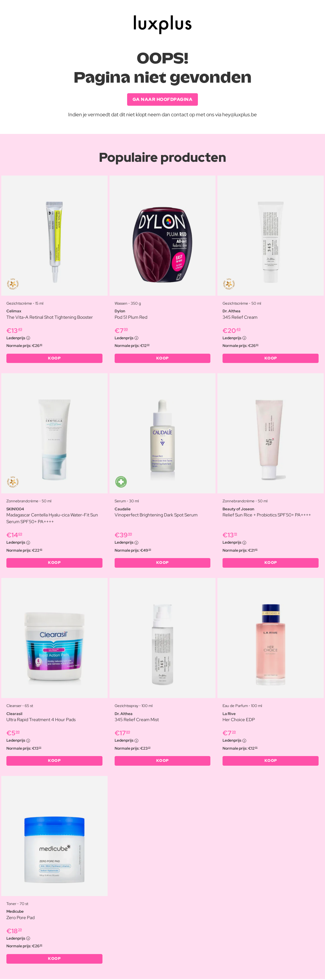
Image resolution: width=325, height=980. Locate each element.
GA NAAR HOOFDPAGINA (163, 99)
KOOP (54, 358)
